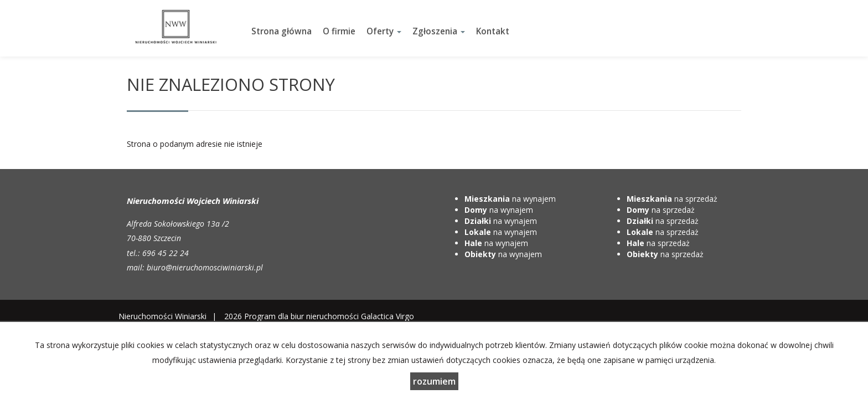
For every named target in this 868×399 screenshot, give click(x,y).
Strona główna (281, 31)
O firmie (339, 31)
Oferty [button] (384, 31)
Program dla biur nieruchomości (303, 316)
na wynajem (510, 199)
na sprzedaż (672, 199)
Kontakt (493, 31)
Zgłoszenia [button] (439, 31)
